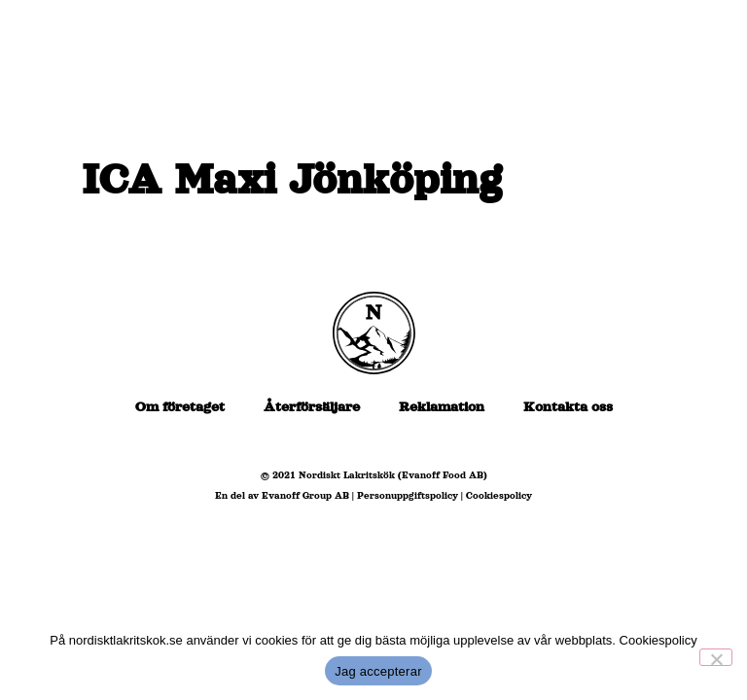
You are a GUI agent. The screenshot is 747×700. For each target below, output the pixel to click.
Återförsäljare (312, 406)
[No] (716, 657)
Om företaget (180, 406)
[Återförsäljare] (444, 109)
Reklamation (442, 406)
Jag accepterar (378, 671)
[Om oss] (658, 109)
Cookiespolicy (499, 495)
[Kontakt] (642, 185)
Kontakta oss (568, 406)
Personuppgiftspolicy (408, 495)
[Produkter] (563, 109)
